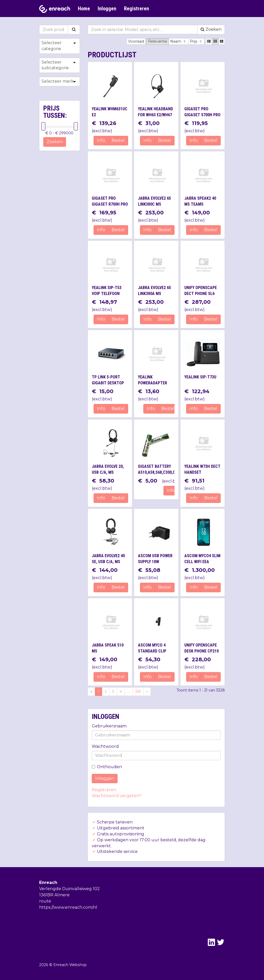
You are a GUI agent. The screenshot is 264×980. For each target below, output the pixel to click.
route (45, 901)
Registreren (137, 9)
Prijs (196, 41)
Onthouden (107, 767)
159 (138, 691)
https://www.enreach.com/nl (68, 907)
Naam (179, 41)
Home (84, 9)
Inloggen (107, 9)
